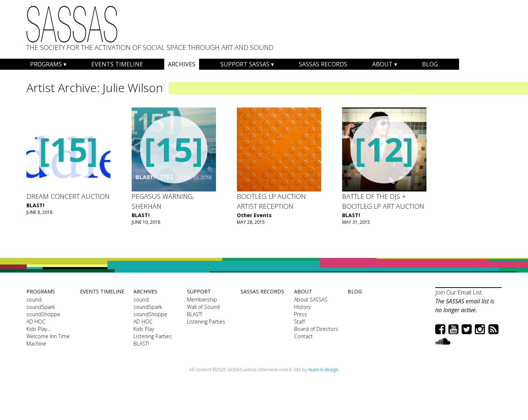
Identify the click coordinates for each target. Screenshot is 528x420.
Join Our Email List (459, 292)
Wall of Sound (203, 307)
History (302, 307)
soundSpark (41, 307)
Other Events (254, 215)
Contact (303, 336)
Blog (430, 64)
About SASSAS (311, 300)
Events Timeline (117, 64)
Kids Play (144, 329)
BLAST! (35, 205)
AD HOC (36, 322)
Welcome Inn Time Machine (48, 340)
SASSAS (72, 24)
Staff (299, 322)
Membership (202, 300)
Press (300, 314)
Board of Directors (316, 329)
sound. (34, 300)
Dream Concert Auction (68, 196)
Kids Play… (38, 329)
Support (199, 291)
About (382, 64)
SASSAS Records (323, 64)
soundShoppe (43, 314)
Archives (182, 64)
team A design (323, 370)
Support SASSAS (245, 64)
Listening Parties (153, 336)
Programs (46, 64)
